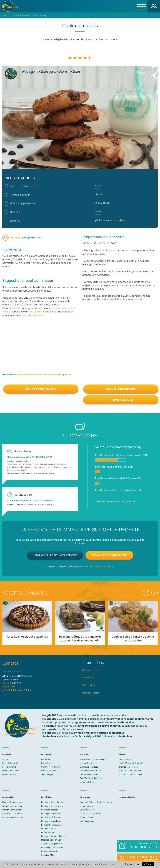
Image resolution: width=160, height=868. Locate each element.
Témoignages (47, 774)
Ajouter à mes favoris (41, 389)
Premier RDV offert (50, 771)
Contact (10, 663)
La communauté (87, 806)
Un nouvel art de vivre (51, 767)
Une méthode (47, 763)
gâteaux (67, 375)
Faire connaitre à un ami (13, 817)
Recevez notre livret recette (142, 859)
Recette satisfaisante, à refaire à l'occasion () (118, 481)
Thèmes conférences (128, 767)
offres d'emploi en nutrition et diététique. (100, 733)
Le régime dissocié (50, 810)
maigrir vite (113, 719)
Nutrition (84, 754)
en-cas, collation (53, 375)
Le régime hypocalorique (52, 802)
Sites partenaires (91, 685)
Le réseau (7, 754)
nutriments (49, 729)
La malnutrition (87, 782)
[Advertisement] (80, 339)
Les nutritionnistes (11, 763)
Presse (122, 754)
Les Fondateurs (9, 767)
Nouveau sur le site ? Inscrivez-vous (55, 555)
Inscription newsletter (12, 810)
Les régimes (47, 797)
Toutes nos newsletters (13, 806)
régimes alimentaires (140, 719)
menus (52, 726)
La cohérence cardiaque (91, 814)
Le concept (46, 754)
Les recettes (8, 797)
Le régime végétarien (51, 817)
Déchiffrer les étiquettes (91, 778)
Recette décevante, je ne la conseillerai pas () (118, 493)
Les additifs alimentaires (91, 771)
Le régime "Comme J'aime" (53, 836)
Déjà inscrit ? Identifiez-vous (109, 555)
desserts (38, 375)
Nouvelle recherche (121, 389)
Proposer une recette (12, 814)
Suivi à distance (87, 821)
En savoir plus (132, 864)
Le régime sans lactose (51, 825)
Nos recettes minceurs (12, 802)
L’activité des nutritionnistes (131, 763)
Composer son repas (89, 767)
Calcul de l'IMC (48, 855)
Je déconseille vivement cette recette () (116, 504)
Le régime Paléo (48, 829)
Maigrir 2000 (13, 6)
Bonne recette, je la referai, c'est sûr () (115, 469)
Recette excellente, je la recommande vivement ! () (122, 458)
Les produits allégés (89, 774)
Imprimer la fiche (121, 400)
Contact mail (9, 687)
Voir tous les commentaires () (118, 447)
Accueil (6, 759)
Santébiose (88, 678)
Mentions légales (91, 693)
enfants (38, 315)
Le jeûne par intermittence (53, 848)
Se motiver (85, 797)
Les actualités (125, 759)
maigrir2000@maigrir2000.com (18, 690)
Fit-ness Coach (87, 817)
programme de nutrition (87, 722)
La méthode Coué (88, 810)
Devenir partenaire (92, 670)
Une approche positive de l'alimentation (98, 802)
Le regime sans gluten (51, 821)
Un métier (46, 759)
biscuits (19, 375)
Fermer (148, 864)
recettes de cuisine (122, 722)
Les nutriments (87, 763)
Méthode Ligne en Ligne (52, 840)
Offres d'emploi (9, 774)
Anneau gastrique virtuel (52, 844)
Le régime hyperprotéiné (52, 806)
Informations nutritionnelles (92, 759)
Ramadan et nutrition (51, 851)
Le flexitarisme (48, 832)
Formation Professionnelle (131, 774)
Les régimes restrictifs (51, 814)
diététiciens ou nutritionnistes (101, 726)
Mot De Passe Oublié (102, 567)
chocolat (28, 375)
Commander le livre (143, 846)
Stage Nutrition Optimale (130, 771)
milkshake (35, 312)
